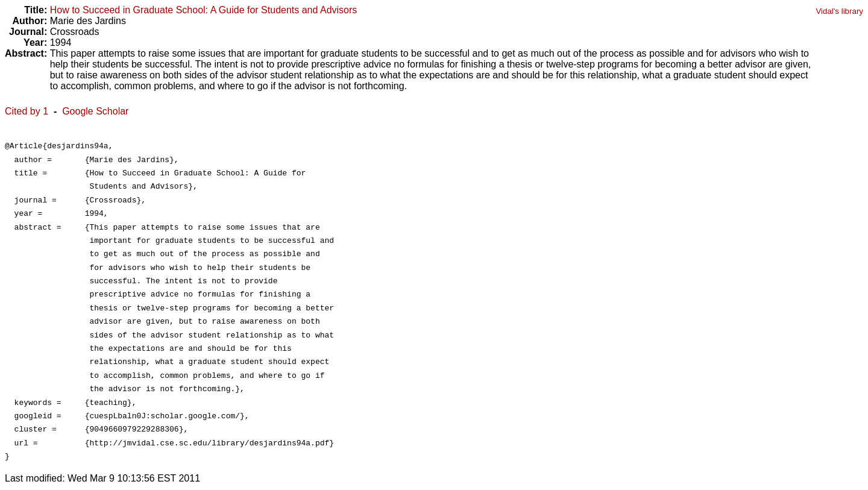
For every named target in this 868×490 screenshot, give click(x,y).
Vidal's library (839, 11)
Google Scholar (95, 111)
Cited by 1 (27, 111)
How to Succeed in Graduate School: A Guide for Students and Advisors (204, 10)
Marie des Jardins (88, 21)
